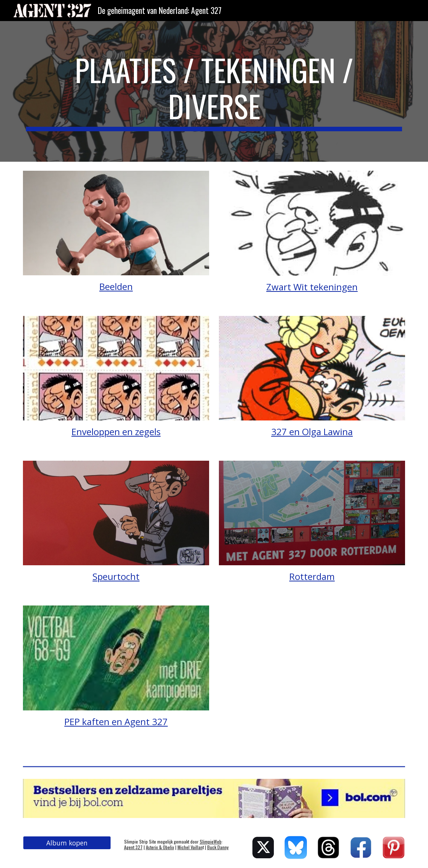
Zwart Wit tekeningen (312, 287)
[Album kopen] (67, 843)
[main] (214, 91)
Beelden (116, 286)
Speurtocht (116, 576)
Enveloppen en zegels (116, 432)
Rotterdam (312, 576)
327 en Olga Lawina (312, 432)
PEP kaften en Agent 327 (116, 722)
